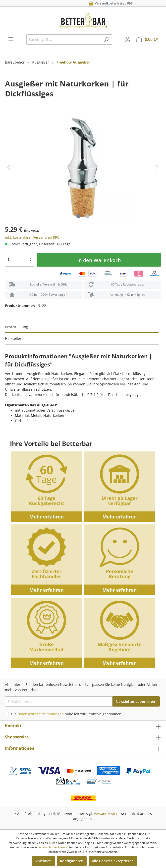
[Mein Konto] (128, 39)
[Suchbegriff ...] (63, 39)
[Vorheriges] (9, 167)
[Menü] (11, 39)
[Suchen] (106, 39)
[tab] (82, 327)
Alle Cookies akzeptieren (113, 861)
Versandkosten (106, 814)
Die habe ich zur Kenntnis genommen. (67, 714)
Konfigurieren (72, 861)
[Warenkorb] (147, 39)
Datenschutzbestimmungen (41, 714)
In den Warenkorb (99, 260)
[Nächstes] (157, 167)
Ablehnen (43, 861)
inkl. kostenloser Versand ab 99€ (32, 237)
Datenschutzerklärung (53, 847)
